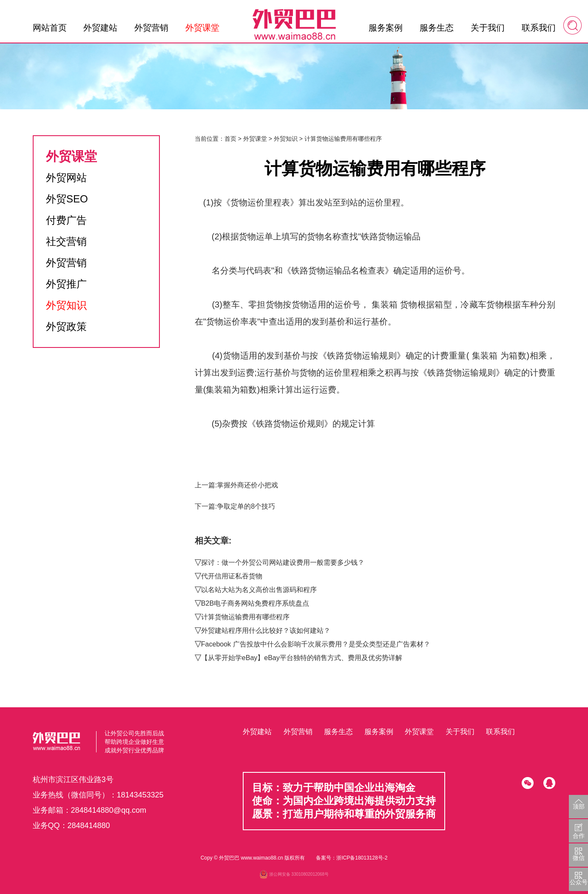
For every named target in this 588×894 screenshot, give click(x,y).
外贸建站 (100, 28)
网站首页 (50, 28)
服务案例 (386, 28)
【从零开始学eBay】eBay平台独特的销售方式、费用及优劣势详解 (302, 658)
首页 (230, 139)
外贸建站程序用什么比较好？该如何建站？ (266, 631)
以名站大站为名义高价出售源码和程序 (259, 590)
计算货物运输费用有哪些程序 (245, 617)
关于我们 (488, 28)
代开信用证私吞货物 (232, 576)
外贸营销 (151, 28)
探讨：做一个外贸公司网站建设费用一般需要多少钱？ (283, 562)
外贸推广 (66, 284)
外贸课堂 (202, 28)
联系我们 (539, 28)
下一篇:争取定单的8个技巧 (235, 506)
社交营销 (66, 241)
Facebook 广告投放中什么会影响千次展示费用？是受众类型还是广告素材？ (316, 644)
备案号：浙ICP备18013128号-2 (352, 858)
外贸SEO (67, 199)
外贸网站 (66, 178)
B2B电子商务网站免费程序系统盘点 (255, 603)
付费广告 (66, 220)
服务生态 (437, 28)
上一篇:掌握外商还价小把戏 (236, 485)
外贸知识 (66, 305)
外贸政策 (66, 326)
